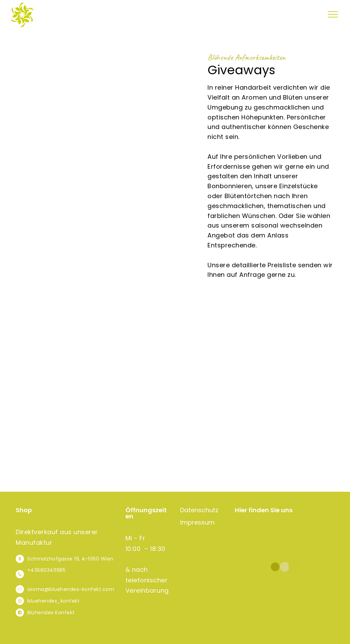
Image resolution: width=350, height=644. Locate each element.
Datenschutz (199, 510)
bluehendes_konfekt (53, 601)
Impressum (197, 522)
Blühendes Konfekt (51, 613)
